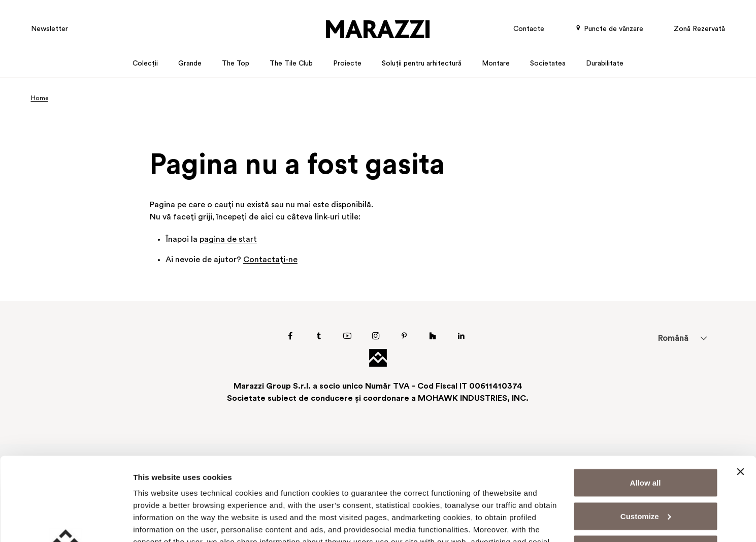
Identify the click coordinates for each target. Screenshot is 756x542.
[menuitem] (673, 338)
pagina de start (228, 240)
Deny (646, 466)
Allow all (646, 400)
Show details (157, 522)
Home (40, 99)
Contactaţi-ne (270, 260)
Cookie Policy (232, 495)
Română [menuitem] (673, 339)
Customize (646, 433)
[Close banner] (740, 389)
